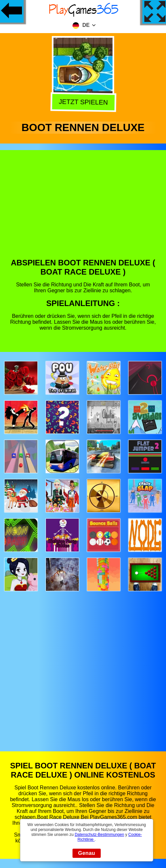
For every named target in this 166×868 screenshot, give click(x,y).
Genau (87, 853)
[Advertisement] (83, 209)
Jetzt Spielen (84, 103)
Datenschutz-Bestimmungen (100, 835)
